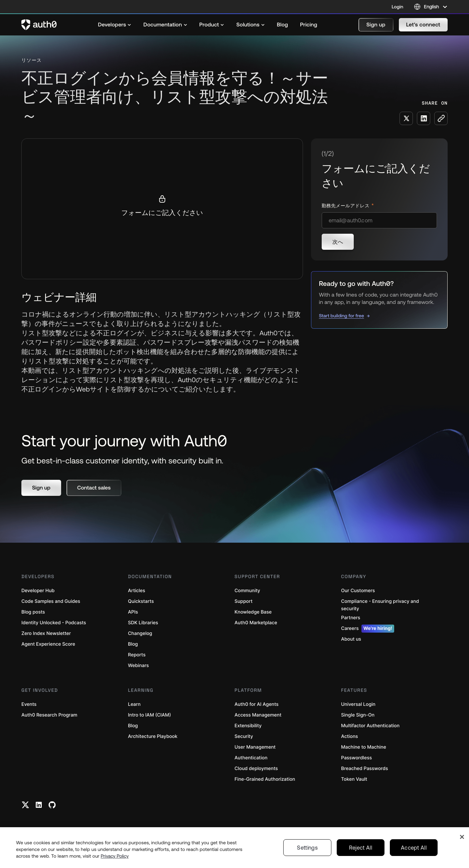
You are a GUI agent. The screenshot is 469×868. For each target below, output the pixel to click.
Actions (350, 736)
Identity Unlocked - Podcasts (54, 623)
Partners (351, 618)
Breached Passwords (364, 769)
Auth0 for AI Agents (257, 704)
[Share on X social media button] (406, 118)
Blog (133, 644)
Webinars (138, 666)
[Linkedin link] (39, 805)
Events (29, 704)
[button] (376, 25)
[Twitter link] (25, 805)
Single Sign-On (358, 715)
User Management (255, 747)
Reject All (361, 848)
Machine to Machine (364, 747)
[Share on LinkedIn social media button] (424, 118)
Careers (368, 629)
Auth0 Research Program (49, 715)
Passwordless (356, 758)
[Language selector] (431, 7)
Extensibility (248, 726)
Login (398, 7)
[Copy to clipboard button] (441, 118)
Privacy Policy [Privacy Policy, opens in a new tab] (115, 856)
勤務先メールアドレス (346, 206)
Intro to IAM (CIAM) (149, 715)
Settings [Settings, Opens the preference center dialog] (307, 848)
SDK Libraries (143, 623)
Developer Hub (38, 591)
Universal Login (358, 704)
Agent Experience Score (48, 644)
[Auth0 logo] (39, 25)
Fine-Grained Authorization (265, 779)
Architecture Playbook (153, 736)
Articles (136, 591)
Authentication (251, 758)
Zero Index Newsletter (46, 633)
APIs (133, 612)
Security (244, 736)
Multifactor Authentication (370, 726)
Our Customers (358, 591)
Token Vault (354, 779)
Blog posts (33, 612)
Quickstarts (141, 601)
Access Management (258, 715)
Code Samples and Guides (51, 601)
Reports (137, 655)
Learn (134, 704)
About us (351, 639)
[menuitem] (115, 25)
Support (244, 601)
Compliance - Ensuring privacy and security (380, 605)
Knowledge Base (253, 612)
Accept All (414, 848)
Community (247, 591)
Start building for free (342, 316)
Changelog (140, 633)
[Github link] (52, 805)
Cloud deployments (256, 769)
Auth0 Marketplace (256, 623)
